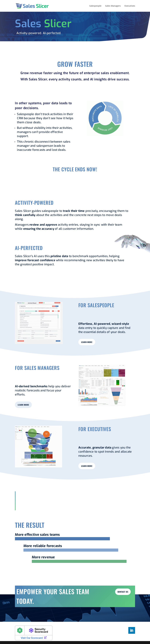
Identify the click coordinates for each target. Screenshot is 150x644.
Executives (130, 6)
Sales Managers (113, 6)
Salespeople (95, 6)
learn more (87, 342)
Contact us (123, 592)
